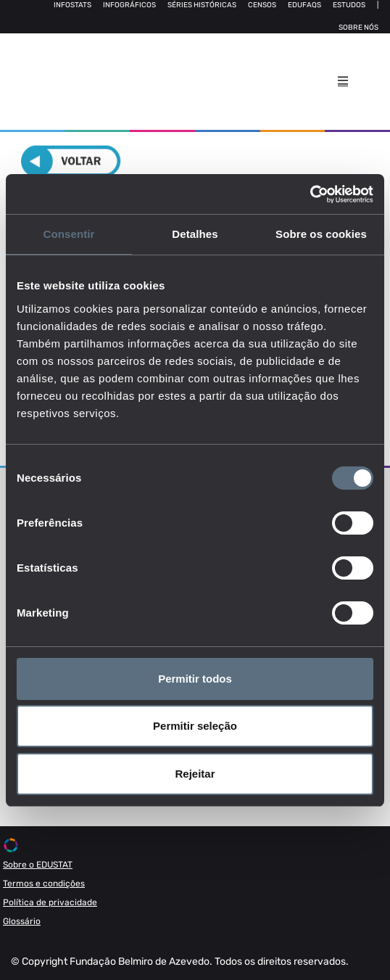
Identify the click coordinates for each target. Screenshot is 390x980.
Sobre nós (358, 28)
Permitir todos (195, 679)
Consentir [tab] (69, 234)
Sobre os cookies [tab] (321, 234)
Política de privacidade (50, 902)
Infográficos (129, 5)
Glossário (22, 921)
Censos (262, 5)
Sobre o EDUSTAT (38, 865)
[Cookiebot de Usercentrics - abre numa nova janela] (310, 194)
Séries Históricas (202, 5)
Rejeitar (195, 774)
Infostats (72, 5)
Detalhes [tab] (195, 234)
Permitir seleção (195, 726)
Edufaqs (304, 5)
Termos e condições (44, 884)
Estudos (349, 5)
